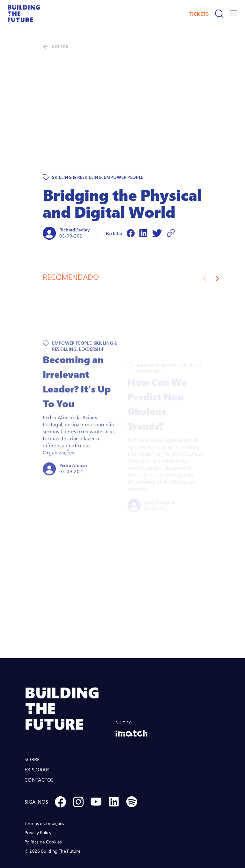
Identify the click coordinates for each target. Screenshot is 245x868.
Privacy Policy (38, 805)
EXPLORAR (37, 742)
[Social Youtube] (96, 774)
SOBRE (32, 732)
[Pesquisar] (219, 14)
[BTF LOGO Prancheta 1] (70, 681)
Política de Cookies (43, 814)
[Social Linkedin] (114, 774)
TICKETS (199, 14)
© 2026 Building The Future (52, 824)
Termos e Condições (44, 796)
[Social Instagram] (78, 774)
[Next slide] (217, 251)
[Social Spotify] (132, 774)
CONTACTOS (39, 752)
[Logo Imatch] (131, 706)
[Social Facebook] (60, 774)
